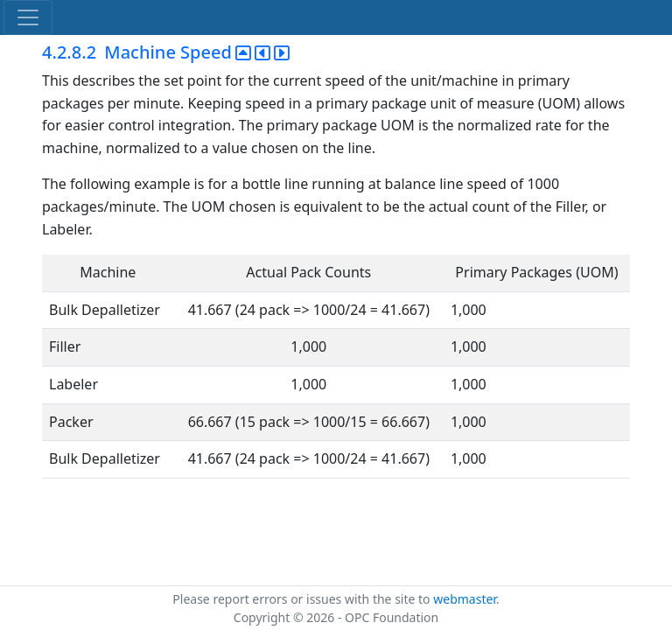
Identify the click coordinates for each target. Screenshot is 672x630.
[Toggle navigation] (28, 17)
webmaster (465, 599)
